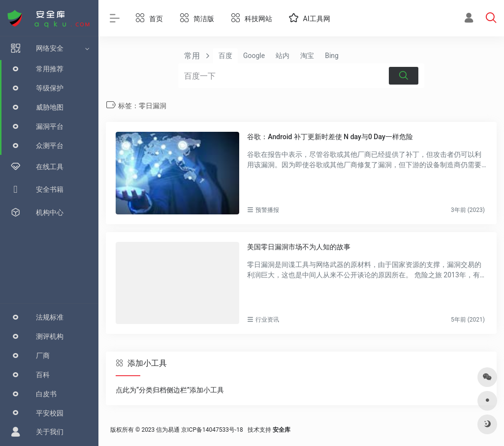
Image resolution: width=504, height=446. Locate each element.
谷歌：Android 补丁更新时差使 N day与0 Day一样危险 (330, 137)
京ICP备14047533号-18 (212, 430)
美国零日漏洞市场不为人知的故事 (299, 247)
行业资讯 (267, 320)
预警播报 (267, 210)
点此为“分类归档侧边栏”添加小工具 (170, 390)
